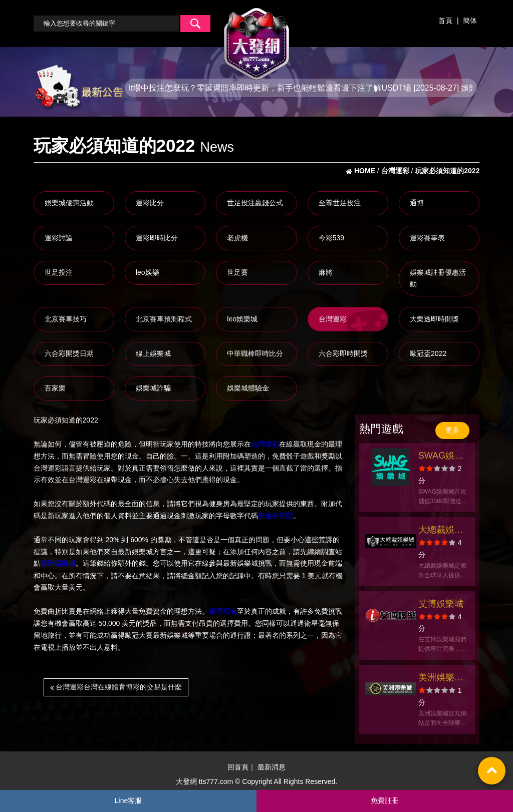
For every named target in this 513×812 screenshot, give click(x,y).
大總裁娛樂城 (441, 531)
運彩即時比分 (157, 238)
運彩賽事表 (427, 238)
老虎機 (237, 238)
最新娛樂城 (58, 564)
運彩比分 (150, 203)
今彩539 (331, 238)
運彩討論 (59, 238)
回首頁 (238, 767)
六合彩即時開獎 (343, 353)
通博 (417, 203)
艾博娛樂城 (441, 604)
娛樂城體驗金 (248, 388)
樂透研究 (223, 611)
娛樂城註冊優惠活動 (438, 278)
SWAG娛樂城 (441, 457)
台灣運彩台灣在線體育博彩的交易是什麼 (116, 687)
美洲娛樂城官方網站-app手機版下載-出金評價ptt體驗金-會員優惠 (443, 679)
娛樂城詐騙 (153, 388)
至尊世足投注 (340, 203)
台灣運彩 (333, 319)
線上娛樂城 (153, 353)
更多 (452, 430)
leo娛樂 (148, 272)
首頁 (445, 21)
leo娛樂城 (242, 319)
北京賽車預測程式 (164, 319)
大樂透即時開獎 (434, 319)
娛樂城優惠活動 (69, 203)
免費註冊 (385, 800)
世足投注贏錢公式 (255, 203)
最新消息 (272, 767)
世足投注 (59, 272)
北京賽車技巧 (66, 319)
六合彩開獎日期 (69, 353)
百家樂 (55, 388)
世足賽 (237, 272)
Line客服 (128, 800)
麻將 (326, 272)
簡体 (470, 21)
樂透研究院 (276, 516)
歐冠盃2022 (428, 353)
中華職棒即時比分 (255, 353)
